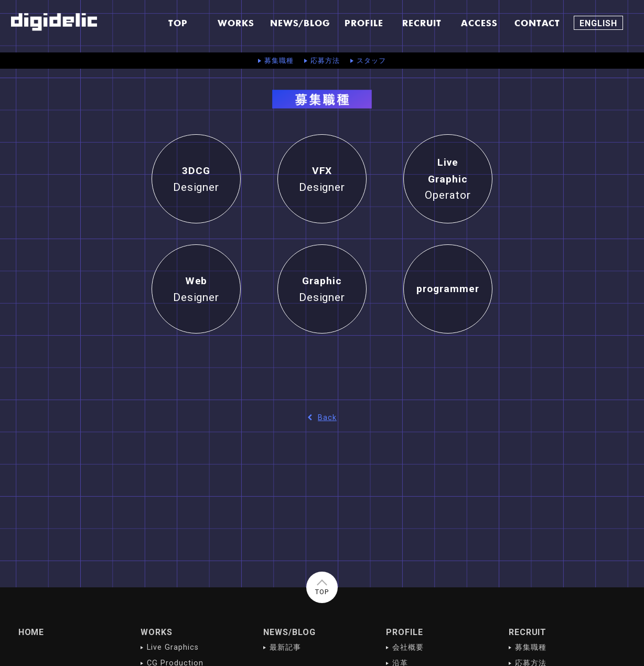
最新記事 (285, 647)
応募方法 (325, 61)
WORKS (157, 632)
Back (322, 418)
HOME (31, 632)
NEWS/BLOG (289, 632)
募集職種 (279, 61)
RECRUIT (528, 632)
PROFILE (405, 632)
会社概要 (408, 647)
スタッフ (371, 61)
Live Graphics (173, 647)
